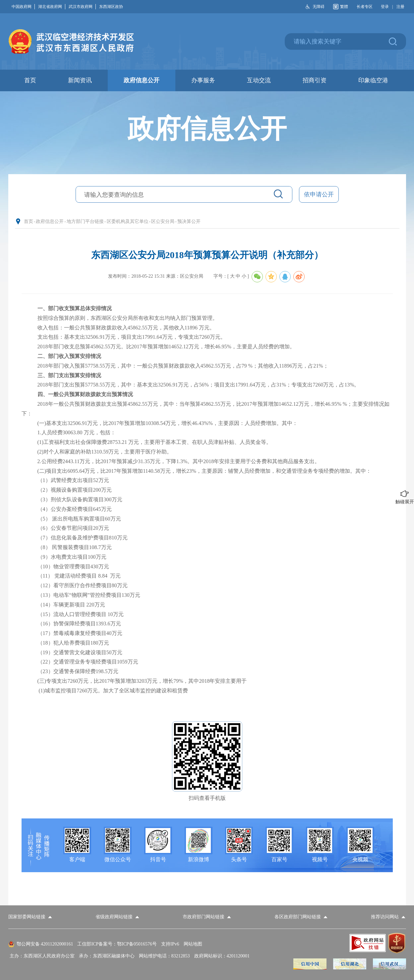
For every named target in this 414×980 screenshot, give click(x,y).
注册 (400, 7)
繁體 (344, 7)
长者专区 (365, 7)
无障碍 (319, 7)
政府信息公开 (50, 221)
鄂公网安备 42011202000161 (45, 944)
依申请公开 (319, 194)
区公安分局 (163, 221)
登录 (385, 7)
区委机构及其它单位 (128, 221)
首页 (29, 221)
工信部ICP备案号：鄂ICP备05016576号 (117, 944)
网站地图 (193, 944)
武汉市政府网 (82, 7)
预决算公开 (189, 221)
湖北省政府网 (52, 7)
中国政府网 (23, 7)
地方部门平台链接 (85, 221)
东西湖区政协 (111, 7)
